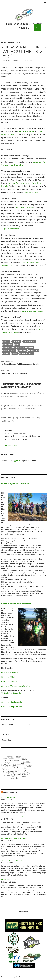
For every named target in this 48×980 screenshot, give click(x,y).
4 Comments (27, 61)
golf (17, 344)
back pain (17, 341)
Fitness (4, 43)
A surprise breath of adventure (13, 817)
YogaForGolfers (27, 353)
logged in (17, 460)
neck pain (22, 350)
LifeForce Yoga (9, 350)
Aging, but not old (8, 797)
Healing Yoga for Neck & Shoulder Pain (18, 347)
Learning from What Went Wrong (15, 838)
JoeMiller (17, 61)
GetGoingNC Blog (12, 792)
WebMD (6, 353)
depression (8, 344)
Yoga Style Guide (31, 192)
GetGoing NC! (24, 16)
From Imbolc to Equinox (11, 880)
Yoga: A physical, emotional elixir (24, 371)
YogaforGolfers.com (10, 229)
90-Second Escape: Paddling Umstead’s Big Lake (24, 362)
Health (11, 43)
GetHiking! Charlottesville (12, 702)
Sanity (17, 43)
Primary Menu (45, 3)
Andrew (8, 430)
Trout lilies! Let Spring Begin (12, 860)
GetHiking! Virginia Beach (12, 707)
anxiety (6, 341)
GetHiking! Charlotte (10, 672)
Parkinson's (34, 350)
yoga (15, 353)
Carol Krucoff (30, 341)
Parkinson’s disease (24, 207)
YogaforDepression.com (32, 311)
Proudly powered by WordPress (12, 977)
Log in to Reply (14, 445)
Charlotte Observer (26, 131)
